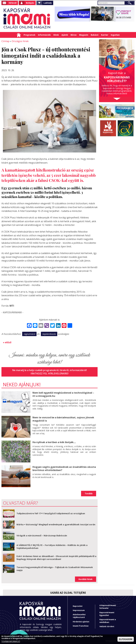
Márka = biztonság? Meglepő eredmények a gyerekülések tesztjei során (56, 524)
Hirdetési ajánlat (81, 621)
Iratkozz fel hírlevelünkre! (50, 373)
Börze (74, 35)
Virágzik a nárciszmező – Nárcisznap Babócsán (42, 535)
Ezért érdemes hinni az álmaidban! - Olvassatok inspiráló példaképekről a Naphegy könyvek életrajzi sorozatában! (56, 557)
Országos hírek (20, 41)
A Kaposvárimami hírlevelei (108, 606)
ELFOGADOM (126, 639)
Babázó (95, 35)
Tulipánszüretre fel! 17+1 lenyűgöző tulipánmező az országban (51, 513)
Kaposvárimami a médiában (108, 620)
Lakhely (48, 3)
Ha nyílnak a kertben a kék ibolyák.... (54, 442)
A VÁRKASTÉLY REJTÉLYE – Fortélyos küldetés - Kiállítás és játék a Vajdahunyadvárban (52, 546)
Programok (30, 35)
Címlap (19, 35)
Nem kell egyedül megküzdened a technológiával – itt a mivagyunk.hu (62, 394)
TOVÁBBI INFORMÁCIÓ (11, 642)
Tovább (89, 493)
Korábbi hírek (86, 579)
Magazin (84, 35)
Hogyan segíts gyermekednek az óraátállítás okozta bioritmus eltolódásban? (63, 468)
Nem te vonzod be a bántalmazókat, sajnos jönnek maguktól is (62, 418)
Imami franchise (81, 625)
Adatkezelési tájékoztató (79, 615)
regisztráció (29, 334)
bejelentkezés (49, 334)
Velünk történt (107, 626)
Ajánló (65, 35)
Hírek (56, 35)
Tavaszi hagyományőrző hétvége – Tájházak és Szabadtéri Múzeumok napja (55, 568)
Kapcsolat (78, 605)
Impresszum (79, 610)
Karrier (105, 35)
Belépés (30, 3)
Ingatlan (115, 35)
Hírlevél (13, 3)
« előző (7, 342)
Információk (44, 35)
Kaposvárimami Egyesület (107, 613)
